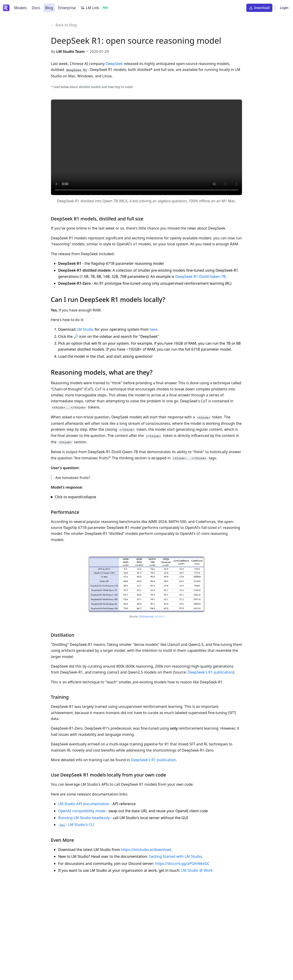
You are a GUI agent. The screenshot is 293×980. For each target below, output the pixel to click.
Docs (36, 8)
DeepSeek (114, 64)
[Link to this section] (147, 219)
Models (20, 8)
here (154, 329)
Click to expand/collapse (75, 497)
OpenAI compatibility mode (82, 811)
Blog (49, 8)
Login (284, 8)
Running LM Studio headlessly (84, 818)
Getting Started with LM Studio (175, 856)
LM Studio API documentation (84, 804)
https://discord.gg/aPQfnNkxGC (182, 864)
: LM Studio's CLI (76, 825)
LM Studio (85, 329)
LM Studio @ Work (197, 870)
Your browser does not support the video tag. (146, 147)
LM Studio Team (71, 51)
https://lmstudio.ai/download (146, 850)
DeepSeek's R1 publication (210, 672)
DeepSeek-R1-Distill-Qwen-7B (201, 276)
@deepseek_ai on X (152, 616)
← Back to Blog (64, 25)
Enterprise (67, 8)
